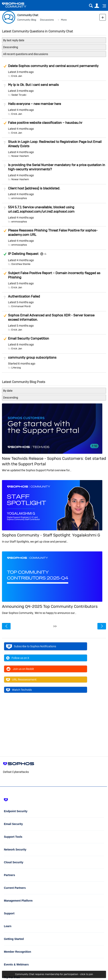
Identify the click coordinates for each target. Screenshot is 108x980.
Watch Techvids (19, 690)
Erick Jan (17, 76)
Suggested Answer (5, 66)
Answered (5, 254)
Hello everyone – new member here (34, 104)
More (64, 20)
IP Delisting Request (23, 254)
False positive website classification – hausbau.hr (45, 123)
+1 (45, 254)
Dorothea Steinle (21, 264)
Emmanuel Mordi (21, 306)
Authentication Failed (24, 296)
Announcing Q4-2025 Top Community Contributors (50, 606)
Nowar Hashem (20, 156)
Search (91, 6)
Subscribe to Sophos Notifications (31, 646)
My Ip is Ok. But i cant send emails (33, 85)
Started (22, 364)
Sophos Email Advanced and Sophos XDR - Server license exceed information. (51, 317)
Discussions (47, 20)
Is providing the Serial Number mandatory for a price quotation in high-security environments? (57, 167)
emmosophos (19, 198)
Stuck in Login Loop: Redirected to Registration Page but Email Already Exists (55, 144)
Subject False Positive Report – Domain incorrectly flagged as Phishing (54, 275)
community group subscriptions (32, 357)
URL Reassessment (21, 680)
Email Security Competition (29, 338)
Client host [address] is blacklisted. (34, 188)
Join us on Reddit (20, 669)
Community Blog (27, 20)
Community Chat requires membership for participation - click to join (54, 974)
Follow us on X (18, 658)
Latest (21, 72)
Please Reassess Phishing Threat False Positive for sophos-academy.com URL (53, 232)
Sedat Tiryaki (19, 95)
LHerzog (16, 368)
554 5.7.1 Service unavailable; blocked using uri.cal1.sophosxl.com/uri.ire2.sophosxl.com (41, 209)
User (97, 6)
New (103, 17)
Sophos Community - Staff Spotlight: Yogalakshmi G (51, 535)
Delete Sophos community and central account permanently (53, 66)
